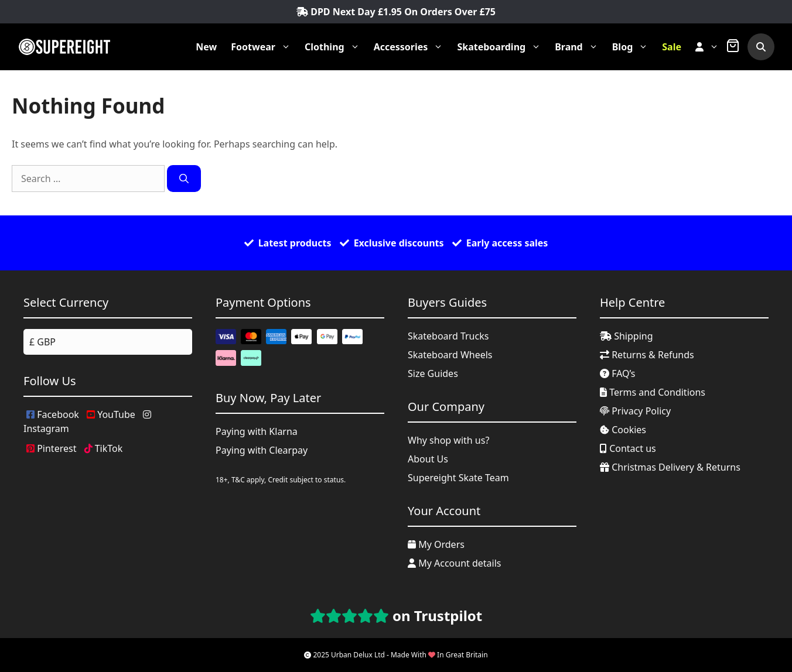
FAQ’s (618, 373)
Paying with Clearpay (262, 450)
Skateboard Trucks (448, 336)
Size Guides (433, 373)
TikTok (104, 448)
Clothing (336, 47)
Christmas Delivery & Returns (670, 467)
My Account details (455, 563)
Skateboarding (502, 47)
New (206, 47)
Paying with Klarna (257, 431)
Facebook (53, 414)
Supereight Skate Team (458, 478)
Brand (580, 47)
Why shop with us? (448, 440)
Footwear (264, 47)
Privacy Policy (635, 411)
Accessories (412, 47)
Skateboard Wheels (450, 355)
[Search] (184, 179)
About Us (428, 459)
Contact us (628, 448)
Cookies (623, 430)
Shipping (627, 336)
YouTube (111, 414)
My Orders (436, 544)
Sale (672, 47)
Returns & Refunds (647, 355)
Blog (634, 47)
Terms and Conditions (653, 392)
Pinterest (51, 448)
